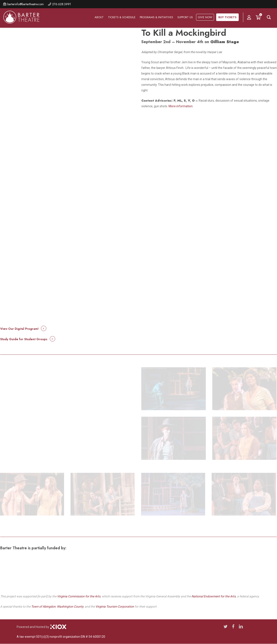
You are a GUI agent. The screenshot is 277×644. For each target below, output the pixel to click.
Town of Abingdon (43, 607)
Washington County (70, 607)
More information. (181, 106)
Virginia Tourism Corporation (115, 607)
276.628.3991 (62, 4)
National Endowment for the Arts (214, 596)
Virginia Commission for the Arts (79, 596)
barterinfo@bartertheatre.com (26, 4)
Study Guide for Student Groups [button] (24, 339)
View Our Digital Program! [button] (19, 329)
